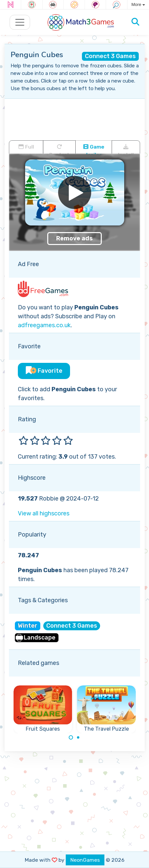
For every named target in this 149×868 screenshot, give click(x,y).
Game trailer (94, 148)
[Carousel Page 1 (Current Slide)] (71, 738)
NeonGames (85, 860)
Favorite (44, 371)
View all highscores (44, 513)
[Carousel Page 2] (78, 738)
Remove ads (74, 238)
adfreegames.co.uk (44, 325)
